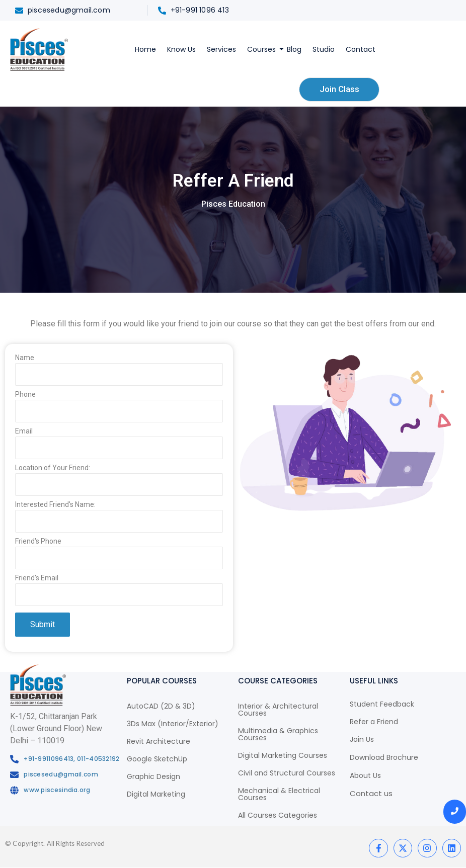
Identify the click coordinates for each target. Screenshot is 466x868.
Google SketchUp (157, 759)
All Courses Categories (278, 815)
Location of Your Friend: (119, 483)
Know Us (181, 49)
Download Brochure (384, 757)
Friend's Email (119, 593)
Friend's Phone (119, 556)
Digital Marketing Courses (283, 755)
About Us (365, 775)
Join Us (362, 739)
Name (119, 372)
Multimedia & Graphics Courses (278, 734)
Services (221, 49)
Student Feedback (382, 704)
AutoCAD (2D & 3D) (161, 706)
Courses (263, 49)
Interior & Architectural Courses (278, 710)
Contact (361, 49)
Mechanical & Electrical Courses (279, 794)
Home (145, 49)
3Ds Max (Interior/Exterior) (173, 724)
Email (119, 446)
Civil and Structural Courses (287, 773)
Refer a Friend (374, 722)
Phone (119, 409)
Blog (294, 49)
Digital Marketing (156, 794)
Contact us (371, 793)
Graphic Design (153, 776)
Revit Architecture (159, 741)
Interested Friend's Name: (119, 519)
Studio (324, 49)
